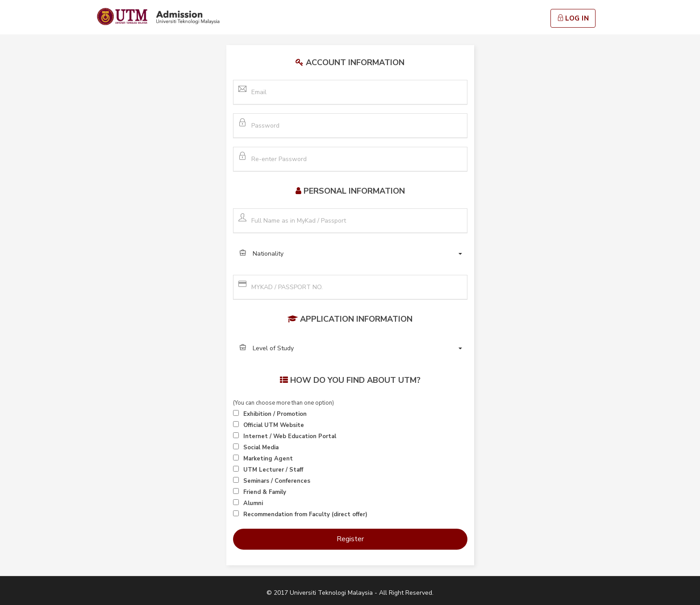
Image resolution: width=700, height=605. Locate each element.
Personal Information (354, 191)
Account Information (355, 62)
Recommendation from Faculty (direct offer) (305, 514)
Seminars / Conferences (277, 481)
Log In (573, 18)
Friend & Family (265, 492)
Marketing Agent (268, 459)
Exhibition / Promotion (275, 414)
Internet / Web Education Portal (290, 436)
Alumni (253, 503)
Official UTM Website (274, 425)
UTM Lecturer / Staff (273, 470)
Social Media (261, 448)
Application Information (356, 319)
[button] (350, 254)
